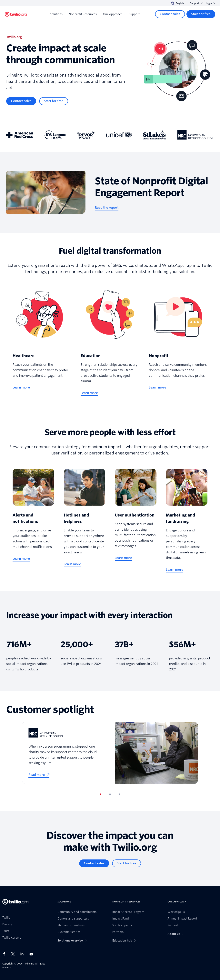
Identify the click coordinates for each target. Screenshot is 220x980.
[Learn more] (21, 388)
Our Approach (114, 14)
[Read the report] (107, 208)
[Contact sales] (170, 14)
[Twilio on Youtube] (32, 954)
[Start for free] (201, 14)
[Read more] (39, 775)
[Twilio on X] (14, 954)
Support (196, 3)
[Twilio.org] (16, 14)
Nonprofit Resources (84, 14)
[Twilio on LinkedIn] (23, 954)
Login (211, 3)
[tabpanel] (110, 753)
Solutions (58, 14)
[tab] (101, 794)
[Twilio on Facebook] (5, 954)
